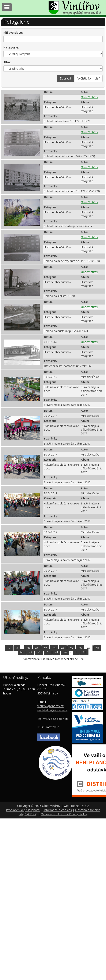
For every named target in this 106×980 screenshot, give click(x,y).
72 (48, 652)
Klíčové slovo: (13, 33)
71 (39, 652)
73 (56, 652)
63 (54, 648)
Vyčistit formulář (89, 78)
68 (97, 648)
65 (71, 648)
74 (65, 652)
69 (22, 652)
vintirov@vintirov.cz (50, 706)
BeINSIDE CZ (80, 806)
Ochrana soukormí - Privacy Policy (64, 814)
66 (80, 648)
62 (45, 648)
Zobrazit (65, 78)
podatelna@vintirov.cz (52, 710)
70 (30, 652)
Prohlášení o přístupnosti (23, 810)
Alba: (7, 62)
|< (9, 648)
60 (28, 648)
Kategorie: (11, 47)
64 (63, 648)
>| (84, 652)
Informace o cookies (58, 810)
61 (37, 648)
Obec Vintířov (89, 97)
